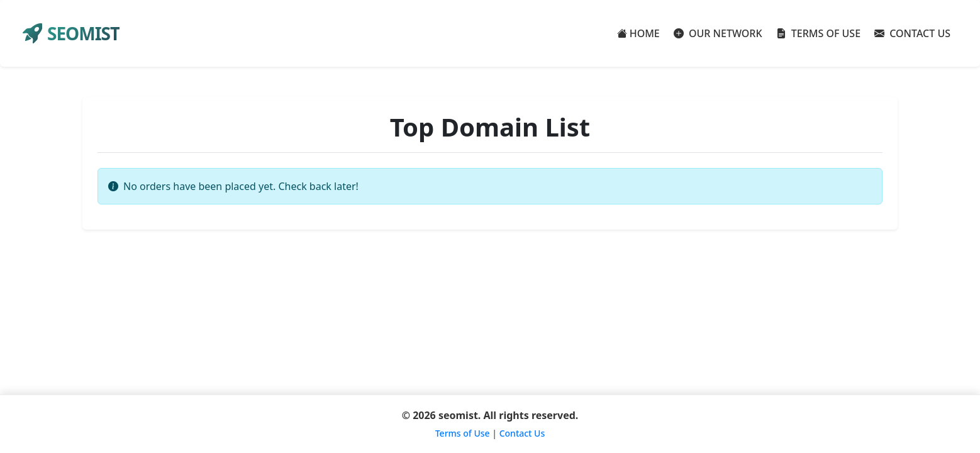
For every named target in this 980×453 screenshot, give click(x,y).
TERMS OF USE (819, 33)
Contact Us (522, 433)
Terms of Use (463, 433)
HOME (638, 33)
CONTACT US (912, 33)
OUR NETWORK (718, 33)
